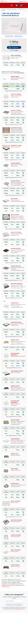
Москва (5, 1)
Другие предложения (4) (14, 142)
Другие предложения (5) (14, 177)
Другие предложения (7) (14, 319)
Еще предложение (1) (14, 368)
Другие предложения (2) (14, 298)
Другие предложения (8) (14, 91)
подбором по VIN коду (7, 585)
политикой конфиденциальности (17, 609)
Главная (4, 9)
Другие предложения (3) (14, 125)
